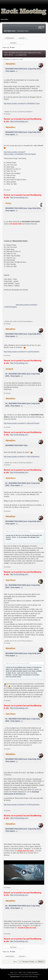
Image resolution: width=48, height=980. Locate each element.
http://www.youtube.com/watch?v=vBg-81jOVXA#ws (22, 423)
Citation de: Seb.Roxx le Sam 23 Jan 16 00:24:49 (17, 531)
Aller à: (15, 960)
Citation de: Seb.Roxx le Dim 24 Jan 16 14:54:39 (17, 663)
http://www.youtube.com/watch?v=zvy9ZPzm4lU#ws (22, 352)
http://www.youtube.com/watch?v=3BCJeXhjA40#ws (22, 457)
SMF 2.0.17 (14, 970)
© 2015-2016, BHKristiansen (24, 975)
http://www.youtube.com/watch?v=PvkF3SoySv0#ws (22, 805)
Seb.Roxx (11, 478)
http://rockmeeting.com (19, 121)
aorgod (9, 369)
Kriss (9, 203)
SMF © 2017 (22, 970)
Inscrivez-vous (23, 31)
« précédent (9, 38)
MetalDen (11, 64)
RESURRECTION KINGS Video (16, 445)
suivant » (22, 38)
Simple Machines (32, 970)
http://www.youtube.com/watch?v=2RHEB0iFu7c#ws (22, 104)
